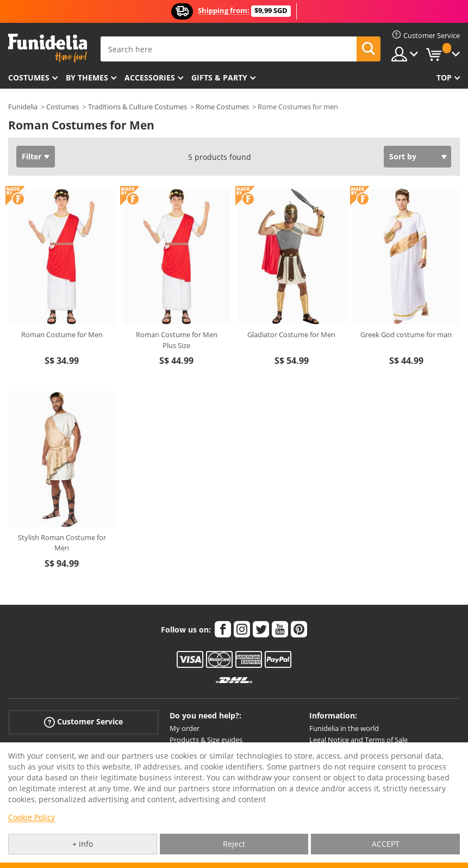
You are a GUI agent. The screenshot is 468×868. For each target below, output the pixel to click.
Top (444, 77)
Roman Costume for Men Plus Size (177, 340)
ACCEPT (386, 844)
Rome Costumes (222, 107)
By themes (87, 77)
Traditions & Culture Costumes (138, 107)
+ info (83, 844)
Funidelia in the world (344, 728)
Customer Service (83, 722)
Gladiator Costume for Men (291, 334)
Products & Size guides (206, 740)
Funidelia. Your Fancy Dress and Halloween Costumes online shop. (48, 48)
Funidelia (23, 107)
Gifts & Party (219, 77)
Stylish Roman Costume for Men (62, 543)
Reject (234, 844)
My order (185, 728)
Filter (32, 156)
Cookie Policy (32, 817)
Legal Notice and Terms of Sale (358, 740)
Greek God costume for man (406, 334)
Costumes (29, 77)
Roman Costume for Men (62, 334)
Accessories (150, 77)
